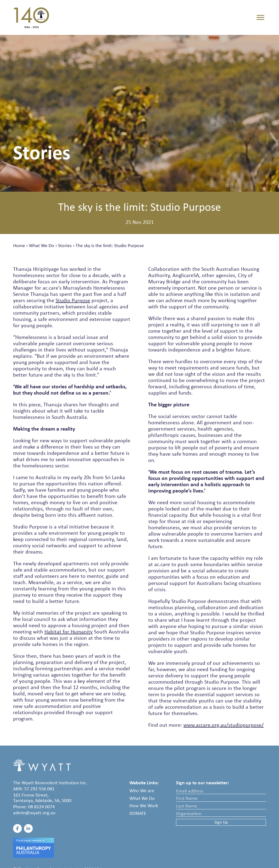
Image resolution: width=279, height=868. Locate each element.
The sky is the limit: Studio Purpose (110, 245)
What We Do (42, 245)
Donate (138, 813)
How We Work (144, 806)
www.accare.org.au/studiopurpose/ (224, 725)
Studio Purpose (73, 300)
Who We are (142, 791)
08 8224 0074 (41, 807)
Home (19, 245)
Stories (65, 245)
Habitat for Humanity (69, 632)
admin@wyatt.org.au (34, 813)
